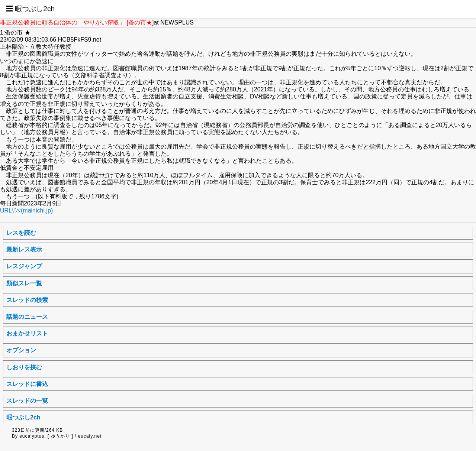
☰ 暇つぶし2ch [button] (30, 9)
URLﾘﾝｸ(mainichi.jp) (26, 210)
